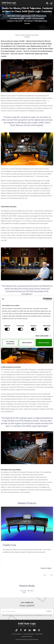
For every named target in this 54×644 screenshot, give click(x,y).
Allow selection (27, 343)
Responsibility (39, 634)
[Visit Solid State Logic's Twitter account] (25, 630)
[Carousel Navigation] (27, 575)
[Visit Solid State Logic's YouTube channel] (34, 630)
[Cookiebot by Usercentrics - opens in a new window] (44, 299)
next (51, 575)
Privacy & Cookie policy (28, 634)
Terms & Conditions (17, 634)
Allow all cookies (44, 343)
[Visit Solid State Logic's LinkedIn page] (30, 630)
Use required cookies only (10, 343)
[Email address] (23, 611)
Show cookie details (42, 336)
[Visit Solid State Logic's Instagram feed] (39, 630)
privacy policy (48, 615)
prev (45, 575)
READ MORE (27, 591)
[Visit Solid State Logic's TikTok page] (17, 630)
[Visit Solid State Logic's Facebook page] (21, 630)
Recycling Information (27, 637)
